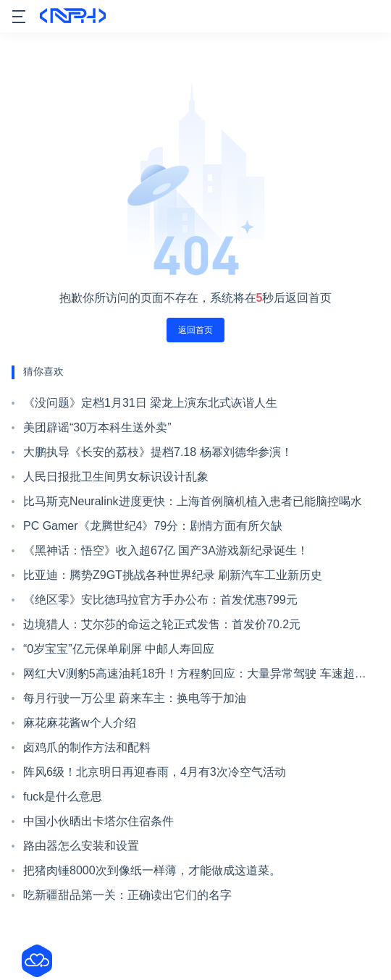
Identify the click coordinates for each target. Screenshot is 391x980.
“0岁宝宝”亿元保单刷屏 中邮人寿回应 (119, 649)
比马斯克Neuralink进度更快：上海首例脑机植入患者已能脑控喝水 (193, 501)
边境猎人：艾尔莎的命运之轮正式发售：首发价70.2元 (162, 624)
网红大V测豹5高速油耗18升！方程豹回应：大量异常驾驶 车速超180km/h (189, 677)
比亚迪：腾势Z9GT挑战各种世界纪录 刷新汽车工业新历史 (173, 575)
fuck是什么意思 (63, 797)
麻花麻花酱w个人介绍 (80, 723)
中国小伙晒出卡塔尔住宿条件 (98, 821)
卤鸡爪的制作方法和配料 (87, 747)
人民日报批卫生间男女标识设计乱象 (116, 477)
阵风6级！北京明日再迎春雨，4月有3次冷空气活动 (155, 772)
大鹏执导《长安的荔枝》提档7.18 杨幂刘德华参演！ (158, 452)
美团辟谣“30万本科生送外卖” (97, 427)
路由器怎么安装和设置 (81, 846)
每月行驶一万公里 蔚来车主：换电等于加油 (135, 698)
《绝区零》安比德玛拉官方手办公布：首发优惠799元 (160, 600)
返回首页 (195, 330)
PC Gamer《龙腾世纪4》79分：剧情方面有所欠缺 (153, 526)
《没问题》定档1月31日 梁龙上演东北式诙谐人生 (150, 403)
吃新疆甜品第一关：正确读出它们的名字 (127, 895)
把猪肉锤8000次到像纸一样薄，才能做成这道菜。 (152, 870)
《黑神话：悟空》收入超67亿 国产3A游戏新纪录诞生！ (166, 550)
